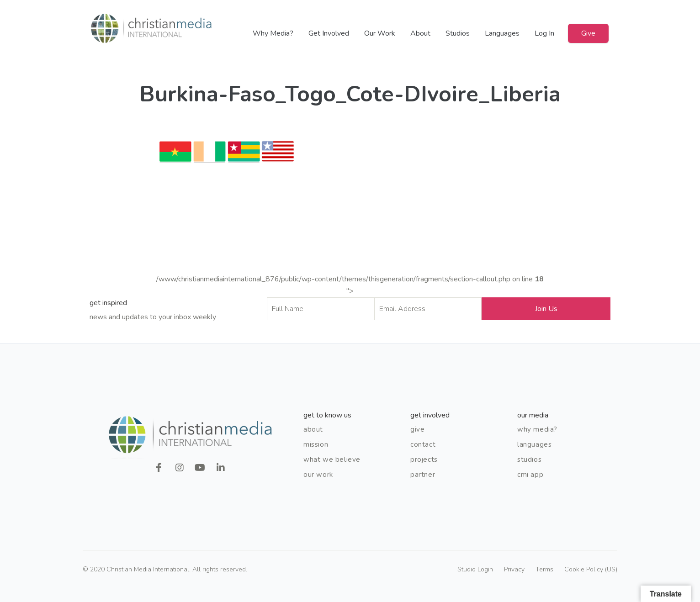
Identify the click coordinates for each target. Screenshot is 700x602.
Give (588, 33)
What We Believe (332, 459)
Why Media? (273, 33)
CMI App (530, 475)
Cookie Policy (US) (591, 569)
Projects (424, 459)
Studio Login (475, 569)
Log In (544, 33)
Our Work (380, 33)
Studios (458, 33)
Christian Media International (151, 29)
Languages (502, 33)
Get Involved (329, 33)
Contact (423, 444)
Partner (423, 475)
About (420, 33)
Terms (544, 569)
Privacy (514, 569)
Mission (316, 444)
